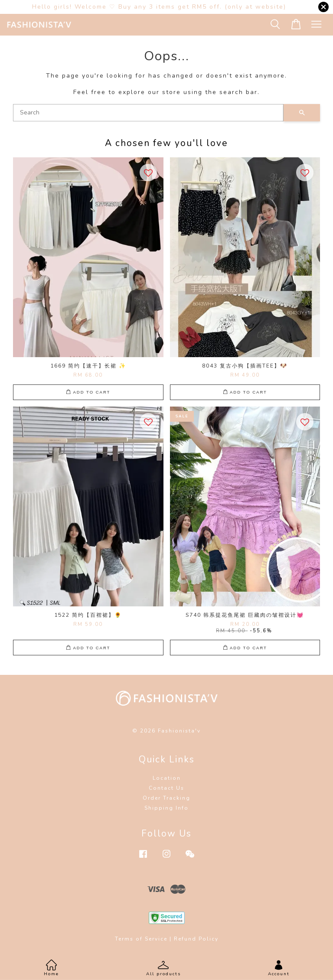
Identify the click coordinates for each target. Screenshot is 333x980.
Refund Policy (196, 939)
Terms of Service (141, 939)
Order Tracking (166, 798)
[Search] (148, 113)
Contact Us (166, 788)
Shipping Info (166, 808)
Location (167, 778)
